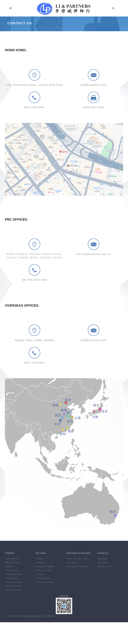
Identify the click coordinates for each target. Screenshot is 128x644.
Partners (39, 559)
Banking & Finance (13, 563)
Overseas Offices (105, 566)
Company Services (13, 574)
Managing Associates (45, 566)
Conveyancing (11, 578)
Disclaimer (49, 616)
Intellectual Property (14, 582)
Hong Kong (102, 559)
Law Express (72, 563)
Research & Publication (77, 566)
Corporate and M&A (14, 590)
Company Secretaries (45, 582)
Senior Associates (44, 570)
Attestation (10, 566)
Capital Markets (12, 559)
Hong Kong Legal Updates (78, 559)
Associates (41, 574)
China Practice (11, 570)
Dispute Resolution (13, 586)
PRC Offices (103, 563)
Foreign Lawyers (43, 578)
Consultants (41, 563)
